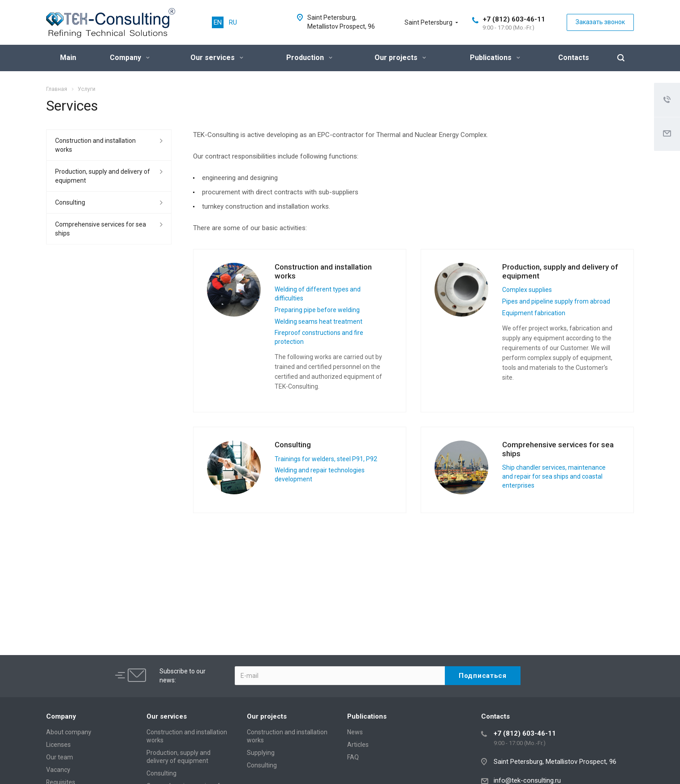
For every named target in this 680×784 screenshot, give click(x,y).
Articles (358, 745)
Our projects (400, 58)
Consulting (293, 445)
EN (218, 22)
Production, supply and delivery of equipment (560, 271)
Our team (60, 757)
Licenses (58, 745)
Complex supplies (527, 290)
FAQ (353, 757)
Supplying (261, 753)
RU (233, 22)
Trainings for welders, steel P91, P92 (326, 459)
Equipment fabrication (534, 313)
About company (69, 732)
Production (309, 58)
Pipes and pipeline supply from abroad (556, 301)
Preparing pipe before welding (317, 310)
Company (130, 58)
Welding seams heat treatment (318, 321)
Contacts (574, 58)
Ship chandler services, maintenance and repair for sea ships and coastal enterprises (554, 476)
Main (68, 58)
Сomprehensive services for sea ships (101, 229)
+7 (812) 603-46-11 (514, 19)
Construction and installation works (323, 271)
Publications (495, 58)
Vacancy (58, 770)
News (355, 732)
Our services (217, 58)
